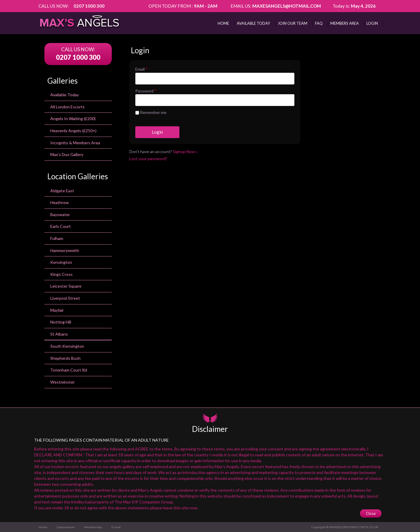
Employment (66, 527)
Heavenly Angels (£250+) (73, 131)
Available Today (65, 95)
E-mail (116, 527)
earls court (61, 226)
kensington (61, 262)
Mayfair (57, 310)
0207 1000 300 (89, 6)
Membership (93, 527)
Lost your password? (148, 159)
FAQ (319, 23)
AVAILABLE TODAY (253, 23)
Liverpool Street (65, 298)
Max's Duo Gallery (67, 154)
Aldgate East (62, 191)
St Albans (59, 334)
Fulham (57, 238)
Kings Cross (61, 274)
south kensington (67, 346)
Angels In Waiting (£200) (73, 119)
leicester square (66, 286)
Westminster (62, 382)
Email (141, 69)
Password (146, 91)
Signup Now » (185, 151)
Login (372, 23)
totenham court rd (69, 370)
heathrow (60, 202)
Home (223, 23)
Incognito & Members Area (75, 143)
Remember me (151, 113)
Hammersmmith (65, 250)
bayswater (60, 214)
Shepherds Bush (65, 358)
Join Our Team (292, 23)
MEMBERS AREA (345, 23)
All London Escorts (67, 107)
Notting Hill (61, 322)
